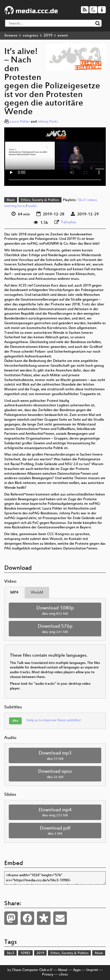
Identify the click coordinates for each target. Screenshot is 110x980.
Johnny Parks (48, 122)
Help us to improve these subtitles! (54, 720)
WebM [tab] (37, 593)
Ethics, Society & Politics (40, 200)
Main (11, 200)
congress (30, 36)
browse (11, 36)
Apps (77, 970)
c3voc (63, 975)
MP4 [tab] (14, 593)
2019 (48, 36)
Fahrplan (69, 222)
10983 (25, 953)
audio (32, 206)
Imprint (92, 970)
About (63, 970)
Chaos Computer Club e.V (32, 970)
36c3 (10, 953)
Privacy (48, 975)
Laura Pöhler (20, 122)
